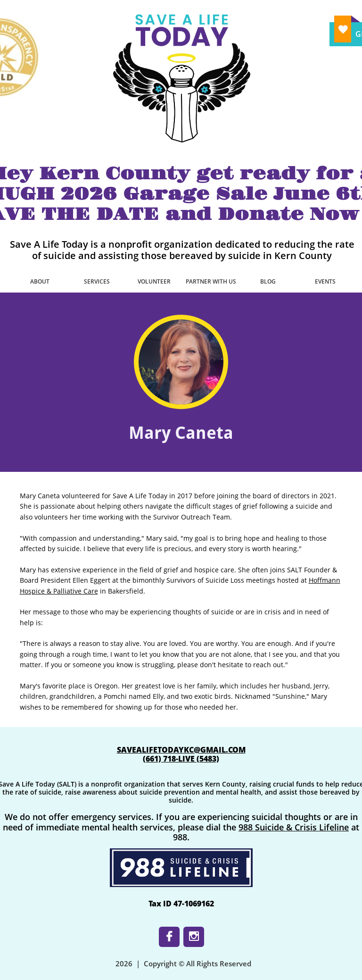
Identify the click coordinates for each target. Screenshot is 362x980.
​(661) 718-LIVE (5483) (181, 759)
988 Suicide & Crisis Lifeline (294, 827)
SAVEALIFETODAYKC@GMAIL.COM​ (181, 750)
